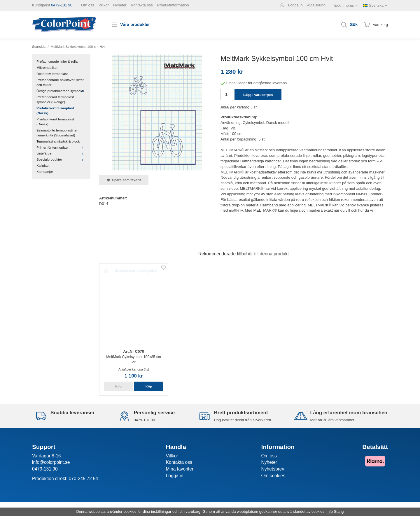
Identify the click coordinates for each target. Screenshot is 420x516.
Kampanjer (45, 172)
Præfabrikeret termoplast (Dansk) (55, 122)
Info (118, 386)
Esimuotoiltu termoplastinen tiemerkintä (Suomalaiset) (57, 133)
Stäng (339, 511)
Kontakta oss (142, 5)
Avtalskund (316, 5)
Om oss (88, 5)
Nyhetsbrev (273, 469)
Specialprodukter (61, 159)
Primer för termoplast (61, 147)
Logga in (295, 5)
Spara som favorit (124, 180)
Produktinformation (173, 5)
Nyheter (120, 5)
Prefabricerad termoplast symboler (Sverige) (55, 99)
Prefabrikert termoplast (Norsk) (55, 110)
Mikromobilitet (47, 67)
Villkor (104, 5)
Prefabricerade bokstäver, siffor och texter (60, 82)
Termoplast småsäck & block (58, 141)
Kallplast (43, 165)
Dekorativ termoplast (52, 74)
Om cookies (273, 476)
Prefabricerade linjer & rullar (58, 61)
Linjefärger (61, 153)
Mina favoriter (180, 469)
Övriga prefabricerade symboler (61, 91)
